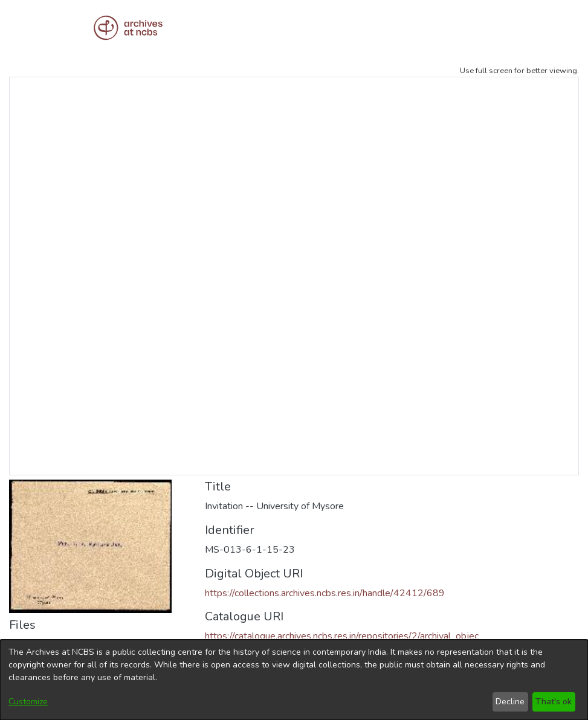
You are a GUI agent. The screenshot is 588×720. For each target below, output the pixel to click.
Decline (510, 702)
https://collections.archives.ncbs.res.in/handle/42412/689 (325, 593)
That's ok (554, 702)
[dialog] (294, 680)
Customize (28, 702)
